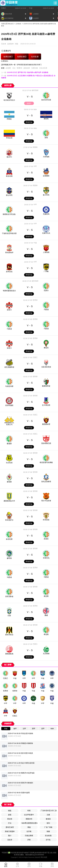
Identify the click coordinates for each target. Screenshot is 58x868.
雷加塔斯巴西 (46, 443)
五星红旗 (35, 68)
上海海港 (46, 252)
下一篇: (28, 77)
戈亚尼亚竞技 (46, 367)
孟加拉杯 (27, 68)
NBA (35, 109)
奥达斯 (46, 596)
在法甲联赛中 (29, 815)
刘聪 (16, 44)
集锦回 (48, 819)
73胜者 (9, 329)
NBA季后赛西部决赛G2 (30, 823)
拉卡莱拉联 (46, 405)
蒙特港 (9, 558)
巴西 (9, 616)
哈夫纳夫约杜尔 (9, 100)
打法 (10, 823)
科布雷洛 (46, 520)
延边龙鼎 (9, 176)
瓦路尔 (46, 290)
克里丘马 (9, 424)
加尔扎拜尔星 (46, 100)
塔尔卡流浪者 (46, 501)
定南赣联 (46, 176)
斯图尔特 (29, 819)
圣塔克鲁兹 (9, 596)
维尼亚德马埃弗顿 (46, 462)
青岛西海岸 (9, 252)
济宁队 (48, 840)
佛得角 (46, 119)
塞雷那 (9, 482)
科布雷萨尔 (9, 520)
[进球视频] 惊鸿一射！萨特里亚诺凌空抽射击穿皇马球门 (21, 65)
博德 (29, 827)
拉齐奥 (29, 831)
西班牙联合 (9, 635)
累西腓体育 (46, 424)
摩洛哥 (46, 348)
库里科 (46, 539)
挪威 (46, 615)
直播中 (29, 103)
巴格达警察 (29, 836)
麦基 (10, 815)
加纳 (46, 138)
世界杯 (35, 300)
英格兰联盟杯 (10, 831)
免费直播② (22, 57)
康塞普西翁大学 (9, 501)
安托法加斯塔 (46, 482)
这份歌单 (10, 44)
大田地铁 (46, 157)
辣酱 (48, 831)
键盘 (10, 811)
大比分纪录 (43, 68)
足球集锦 (18, 24)
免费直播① (8, 57)
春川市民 (46, 195)
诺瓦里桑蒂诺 (9, 367)
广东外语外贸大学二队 (49, 811)
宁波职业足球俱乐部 (9, 233)
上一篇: (25, 72)
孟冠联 (8, 68)
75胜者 (46, 310)
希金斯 (46, 634)
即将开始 (29, 122)
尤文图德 (46, 654)
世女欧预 (48, 836)
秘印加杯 (35, 90)
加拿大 (9, 310)
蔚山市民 (9, 195)
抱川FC (9, 157)
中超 (31, 8)
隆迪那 (9, 444)
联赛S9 (19, 68)
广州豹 (46, 271)
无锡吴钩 (46, 214)
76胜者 (9, 577)
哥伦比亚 (9, 138)
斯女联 (10, 819)
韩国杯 (35, 147)
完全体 (4, 44)
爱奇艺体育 (10, 827)
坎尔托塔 (9, 463)
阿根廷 (9, 119)
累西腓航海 (9, 654)
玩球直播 (35, 57)
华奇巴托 (46, 558)
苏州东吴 (9, 272)
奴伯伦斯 (9, 539)
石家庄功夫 (46, 233)
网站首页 (11, 24)
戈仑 (14, 68)
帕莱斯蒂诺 (46, 386)
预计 (10, 836)
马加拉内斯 (9, 386)
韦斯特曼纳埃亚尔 (9, 291)
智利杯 (35, 377)
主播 (48, 815)
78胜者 (46, 577)
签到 (48, 823)
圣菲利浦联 (9, 405)
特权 (29, 811)
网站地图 (44, 857)
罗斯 (29, 840)
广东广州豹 (48, 827)
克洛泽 (10, 840)
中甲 (35, 166)
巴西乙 (4, 8)
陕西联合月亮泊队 (9, 214)
